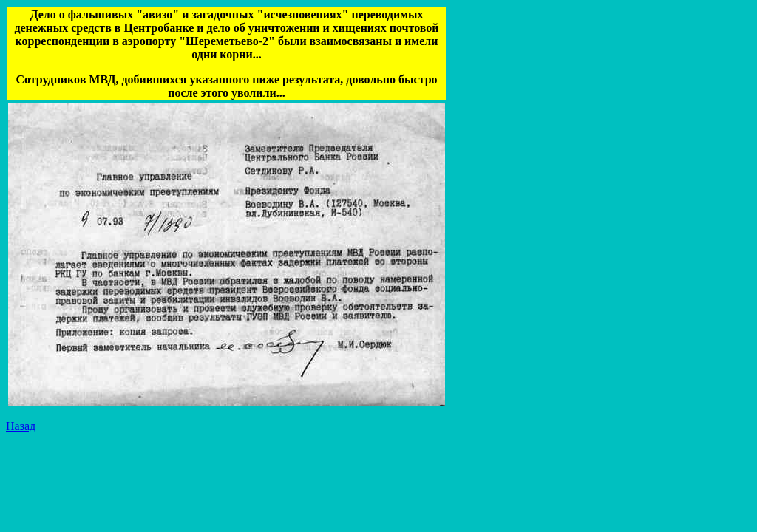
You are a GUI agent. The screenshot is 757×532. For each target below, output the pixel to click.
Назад (21, 426)
